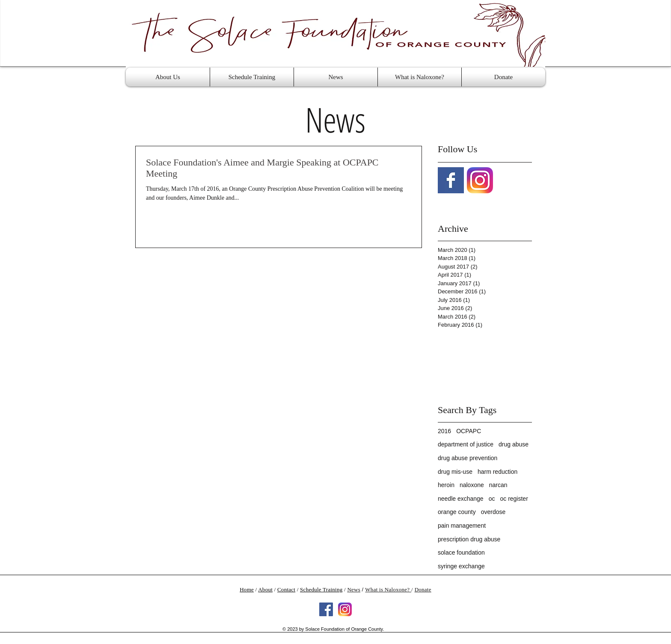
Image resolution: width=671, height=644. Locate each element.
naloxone (472, 485)
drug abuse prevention (468, 458)
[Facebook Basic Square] (451, 180)
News (354, 589)
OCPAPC (469, 431)
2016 (444, 431)
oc (492, 499)
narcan (498, 485)
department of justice (466, 444)
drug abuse (514, 444)
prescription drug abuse (469, 539)
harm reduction (497, 472)
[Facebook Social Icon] (326, 609)
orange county (457, 512)
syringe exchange (461, 566)
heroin (446, 485)
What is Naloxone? (388, 589)
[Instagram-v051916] (480, 180)
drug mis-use (455, 472)
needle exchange (461, 499)
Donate (423, 589)
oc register (514, 499)
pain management (462, 526)
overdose (493, 512)
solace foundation (461, 552)
